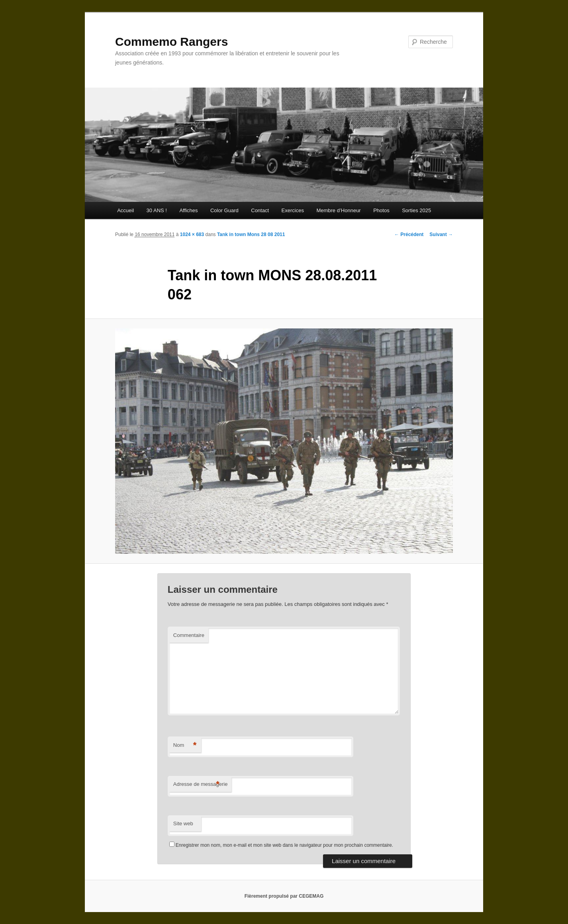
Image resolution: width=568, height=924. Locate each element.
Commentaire (189, 635)
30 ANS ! (157, 210)
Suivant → (441, 234)
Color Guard (224, 210)
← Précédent (409, 234)
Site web (183, 823)
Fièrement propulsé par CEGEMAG (284, 896)
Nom (185, 745)
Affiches (188, 210)
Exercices (293, 210)
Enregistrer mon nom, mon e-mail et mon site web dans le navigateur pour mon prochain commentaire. (284, 845)
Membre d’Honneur (338, 210)
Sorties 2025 (416, 210)
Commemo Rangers (171, 42)
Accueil (125, 210)
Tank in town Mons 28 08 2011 (251, 234)
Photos (381, 210)
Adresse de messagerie (201, 784)
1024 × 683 (192, 234)
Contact (260, 210)
